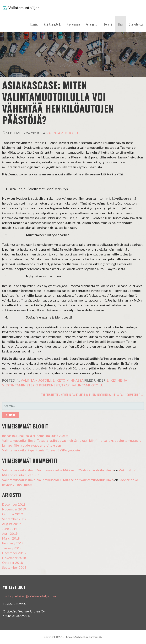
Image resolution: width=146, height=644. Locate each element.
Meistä (108, 24)
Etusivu (34, 24)
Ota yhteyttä (136, 24)
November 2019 (14, 509)
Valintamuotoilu (53, 24)
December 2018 (14, 553)
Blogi (120, 24)
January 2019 (12, 548)
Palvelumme (73, 24)
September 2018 (14, 567)
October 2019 (13, 514)
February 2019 (13, 543)
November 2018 (14, 558)
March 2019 (11, 538)
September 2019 (14, 519)
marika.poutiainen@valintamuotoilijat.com (29, 596)
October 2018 (13, 563)
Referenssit (92, 24)
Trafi (66, 385)
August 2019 (11, 524)
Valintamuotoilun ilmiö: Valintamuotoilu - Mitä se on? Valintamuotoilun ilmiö (58, 470)
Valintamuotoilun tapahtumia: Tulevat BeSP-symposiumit (43, 450)
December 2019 (14, 504)
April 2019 (10, 533)
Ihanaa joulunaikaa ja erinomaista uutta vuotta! (36, 436)
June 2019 (10, 529)
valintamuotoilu (62, 133)
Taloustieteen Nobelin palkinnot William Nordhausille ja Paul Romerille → (92, 395)
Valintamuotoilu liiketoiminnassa (52, 380)
